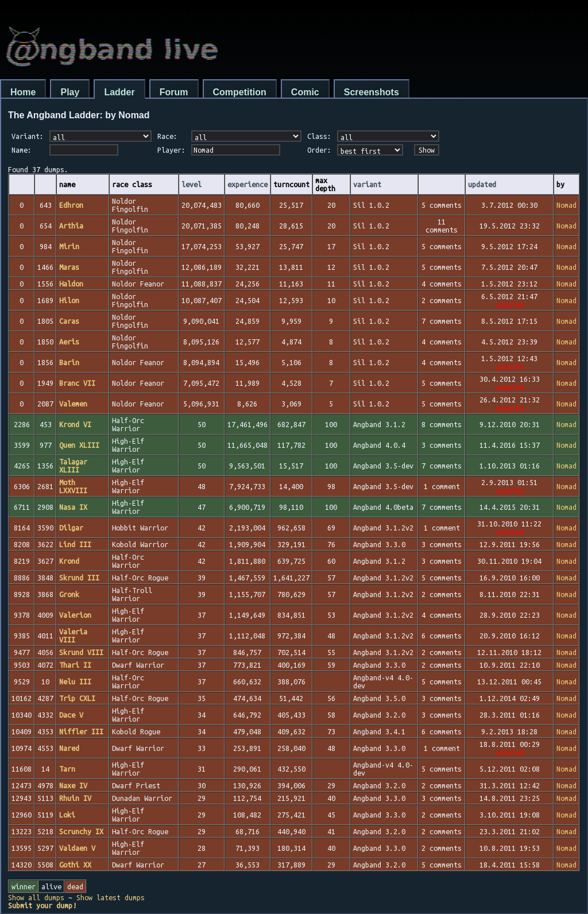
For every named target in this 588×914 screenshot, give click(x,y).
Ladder (119, 92)
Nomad (566, 205)
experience (247, 184)
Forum (174, 92)
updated (482, 184)
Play (70, 92)
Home (23, 92)
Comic (305, 92)
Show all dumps (36, 897)
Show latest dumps (111, 897)
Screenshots (372, 92)
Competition (240, 92)
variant (367, 184)
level (192, 184)
